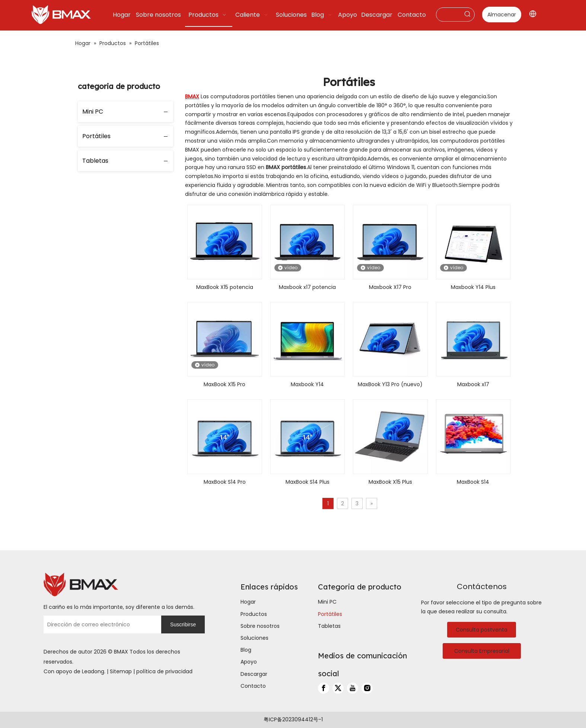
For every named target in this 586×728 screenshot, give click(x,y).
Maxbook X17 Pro (390, 287)
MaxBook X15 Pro (224, 384)
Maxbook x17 (473, 384)
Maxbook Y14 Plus (473, 287)
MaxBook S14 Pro (225, 482)
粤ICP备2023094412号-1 (293, 719)
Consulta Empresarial (482, 651)
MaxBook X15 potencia (225, 287)
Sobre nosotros (260, 626)
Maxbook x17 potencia (307, 287)
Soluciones (254, 638)
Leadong (93, 671)
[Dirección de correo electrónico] (101, 624)
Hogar (248, 602)
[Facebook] (324, 688)
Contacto (253, 686)
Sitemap (121, 671)
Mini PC (93, 112)
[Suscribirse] (183, 624)
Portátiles (96, 136)
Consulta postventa (482, 630)
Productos (254, 614)
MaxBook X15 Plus (390, 482)
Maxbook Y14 (307, 384)
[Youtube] (353, 688)
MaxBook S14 (473, 482)
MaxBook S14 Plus (308, 482)
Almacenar (502, 15)
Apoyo (249, 662)
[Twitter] (338, 688)
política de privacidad (164, 671)
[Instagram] (367, 688)
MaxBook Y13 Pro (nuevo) (390, 384)
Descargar (254, 674)
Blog (246, 650)
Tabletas (95, 161)
